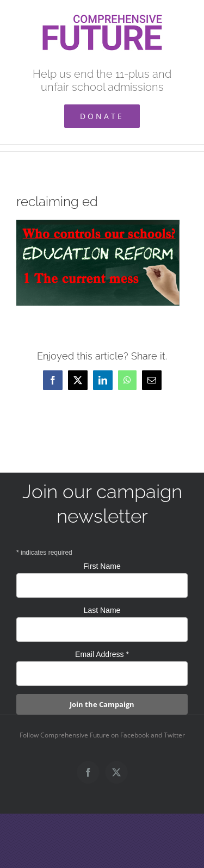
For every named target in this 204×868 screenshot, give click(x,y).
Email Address (102, 654)
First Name (102, 566)
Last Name (102, 610)
